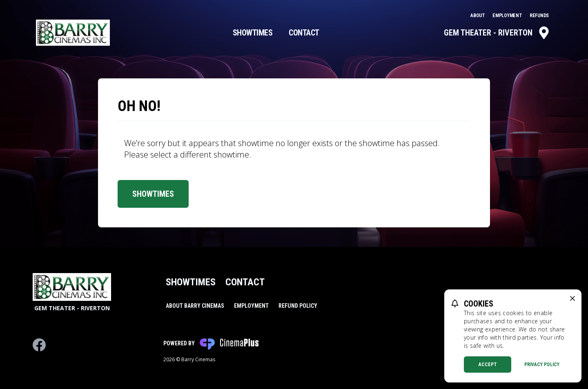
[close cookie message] (572, 298)
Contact (304, 33)
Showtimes (253, 33)
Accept (488, 365)
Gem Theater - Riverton (497, 33)
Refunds (539, 16)
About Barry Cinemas (195, 306)
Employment (508, 16)
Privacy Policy (542, 365)
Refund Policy (298, 306)
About (478, 16)
